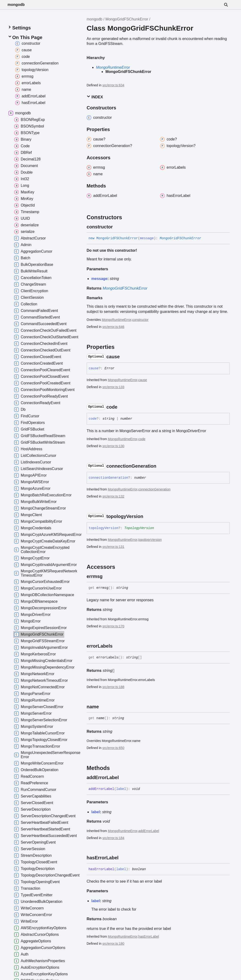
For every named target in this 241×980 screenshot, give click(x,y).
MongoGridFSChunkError (127, 19)
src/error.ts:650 (113, 748)
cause (143, 380)
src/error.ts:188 (113, 687)
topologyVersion (150, 540)
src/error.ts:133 (113, 387)
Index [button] (95, 97)
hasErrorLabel (149, 936)
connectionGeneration (154, 489)
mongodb (16, 5)
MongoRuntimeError (113, 67)
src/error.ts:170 (113, 626)
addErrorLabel (149, 831)
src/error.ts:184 (113, 838)
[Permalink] (117, 227)
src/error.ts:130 (113, 446)
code (142, 439)
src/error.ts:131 (113, 547)
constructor (140, 320)
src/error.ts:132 (113, 496)
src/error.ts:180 (113, 944)
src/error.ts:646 (113, 327)
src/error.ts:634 (113, 85)
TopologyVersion (139, 528)
